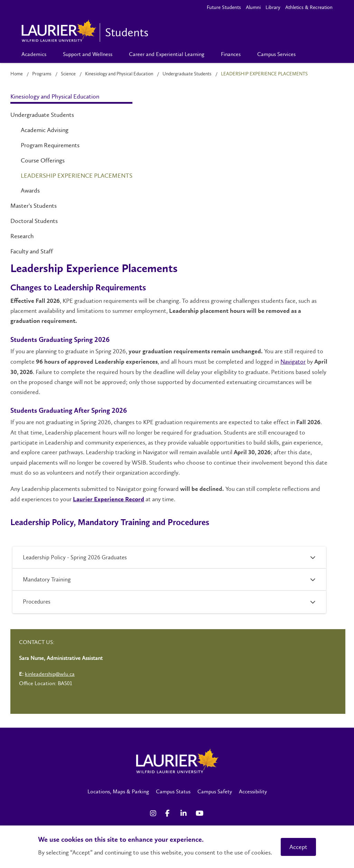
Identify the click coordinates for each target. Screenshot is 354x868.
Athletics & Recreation (309, 7)
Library (273, 7)
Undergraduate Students (187, 74)
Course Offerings (43, 160)
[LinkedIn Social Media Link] (185, 813)
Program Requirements (50, 145)
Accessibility (253, 791)
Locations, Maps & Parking (118, 791)
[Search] (315, 54)
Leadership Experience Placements (77, 176)
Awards (30, 190)
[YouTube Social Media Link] (200, 813)
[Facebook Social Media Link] (169, 813)
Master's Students (34, 206)
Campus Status (173, 791)
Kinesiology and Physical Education (119, 74)
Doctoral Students (34, 221)
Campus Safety (215, 791)
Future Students (224, 7)
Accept (298, 847)
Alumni (253, 7)
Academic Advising (45, 130)
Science (68, 74)
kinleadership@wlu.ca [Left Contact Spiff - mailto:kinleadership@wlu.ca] (50, 674)
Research (22, 236)
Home (17, 74)
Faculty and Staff (32, 251)
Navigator (293, 362)
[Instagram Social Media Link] (154, 813)
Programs (42, 74)
